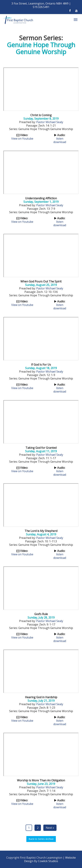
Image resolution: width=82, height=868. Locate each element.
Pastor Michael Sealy (50, 122)
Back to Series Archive (41, 839)
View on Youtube (22, 139)
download (60, 142)
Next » (50, 828)
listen (60, 139)
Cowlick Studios (48, 861)
